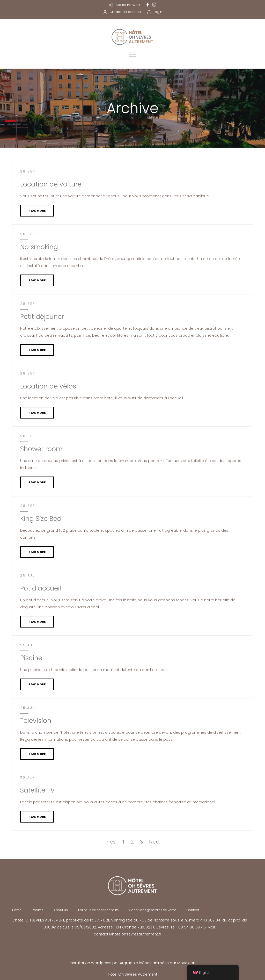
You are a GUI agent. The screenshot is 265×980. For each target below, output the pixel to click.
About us (61, 910)
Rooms (38, 910)
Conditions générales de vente (153, 910)
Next (154, 842)
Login (158, 12)
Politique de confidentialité (98, 910)
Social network (128, 5)
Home (17, 910)
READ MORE (37, 211)
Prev (111, 842)
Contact (193, 910)
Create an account (126, 12)
